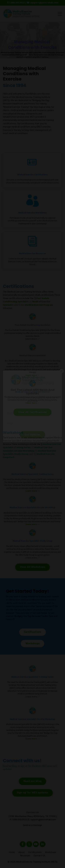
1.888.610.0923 (19, 820)
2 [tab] (32, 55)
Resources (25, 856)
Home (12, 852)
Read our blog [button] (32, 781)
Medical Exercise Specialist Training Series (32, 474)
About (22, 852)
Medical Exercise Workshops (32, 213)
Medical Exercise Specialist (33, 356)
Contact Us (39, 856)
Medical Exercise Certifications (33, 175)
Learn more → (32, 339)
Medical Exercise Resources (32, 254)
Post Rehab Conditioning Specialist (26, 300)
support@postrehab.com (43, 820)
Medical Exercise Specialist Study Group (32, 541)
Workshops (51, 852)
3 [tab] (37, 55)
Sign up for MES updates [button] (33, 793)
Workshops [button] (32, 643)
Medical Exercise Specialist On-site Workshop (28, 449)
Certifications (35, 852)
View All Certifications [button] (33, 412)
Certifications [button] (33, 632)
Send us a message (32, 825)
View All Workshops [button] (33, 567)
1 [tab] (28, 55)
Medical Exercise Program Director (33, 392)
